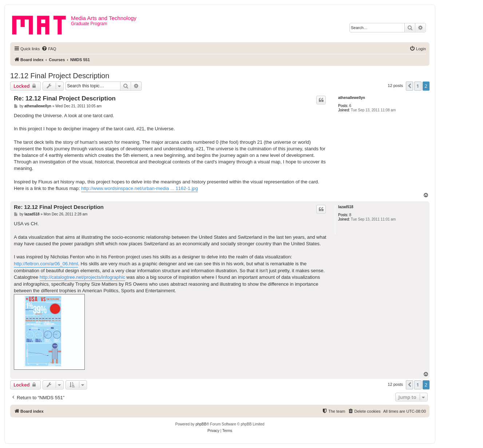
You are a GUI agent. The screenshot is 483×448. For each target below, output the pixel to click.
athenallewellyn (352, 98)
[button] (409, 86)
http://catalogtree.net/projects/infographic (82, 277)
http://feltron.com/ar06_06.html (46, 264)
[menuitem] (49, 49)
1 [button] (418, 86)
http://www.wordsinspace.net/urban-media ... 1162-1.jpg (140, 188)
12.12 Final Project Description (60, 76)
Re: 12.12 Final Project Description (65, 98)
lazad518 (346, 207)
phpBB (201, 424)
